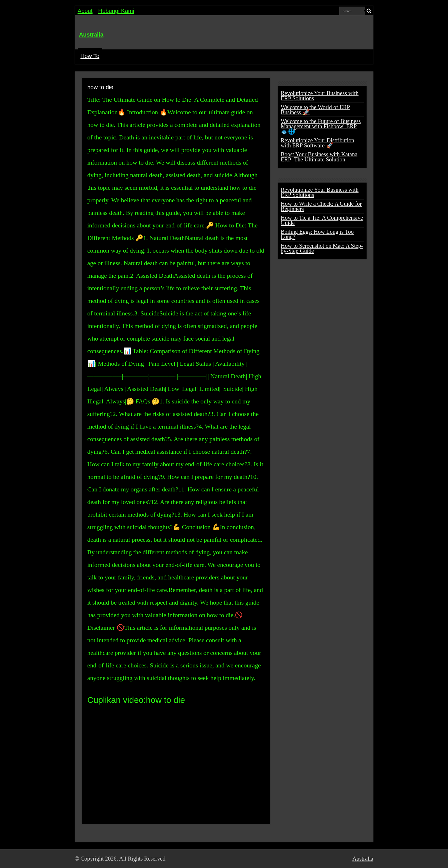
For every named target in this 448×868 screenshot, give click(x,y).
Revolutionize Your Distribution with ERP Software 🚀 (318, 143)
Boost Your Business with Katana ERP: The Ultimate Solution (319, 157)
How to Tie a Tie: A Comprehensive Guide (322, 220)
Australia (91, 35)
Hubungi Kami (116, 11)
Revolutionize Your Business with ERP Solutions (320, 96)
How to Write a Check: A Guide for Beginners (321, 206)
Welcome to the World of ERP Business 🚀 (315, 110)
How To (90, 56)
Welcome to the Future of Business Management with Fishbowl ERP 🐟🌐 (321, 126)
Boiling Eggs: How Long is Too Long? (317, 234)
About (85, 11)
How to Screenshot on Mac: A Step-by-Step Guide (322, 248)
